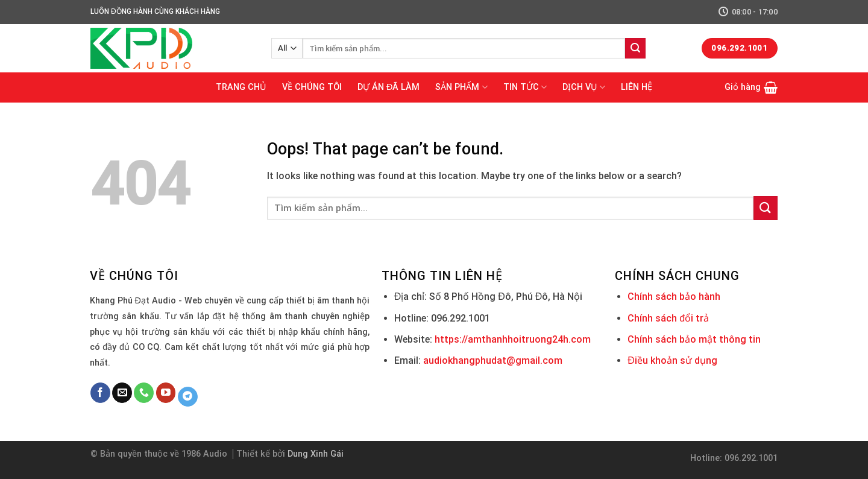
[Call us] (144, 393)
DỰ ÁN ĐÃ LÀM (388, 87)
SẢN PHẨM (461, 87)
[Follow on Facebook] (100, 393)
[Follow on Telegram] (188, 397)
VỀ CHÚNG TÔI (312, 87)
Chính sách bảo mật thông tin (694, 339)
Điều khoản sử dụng (672, 360)
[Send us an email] (122, 393)
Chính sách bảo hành (674, 297)
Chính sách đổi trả (668, 318)
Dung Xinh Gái (316, 454)
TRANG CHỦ (241, 87)
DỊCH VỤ (584, 87)
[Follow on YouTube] (166, 393)
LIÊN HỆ (637, 87)
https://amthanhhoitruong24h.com (513, 339)
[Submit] (635, 48)
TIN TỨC (525, 87)
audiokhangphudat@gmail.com (493, 360)
